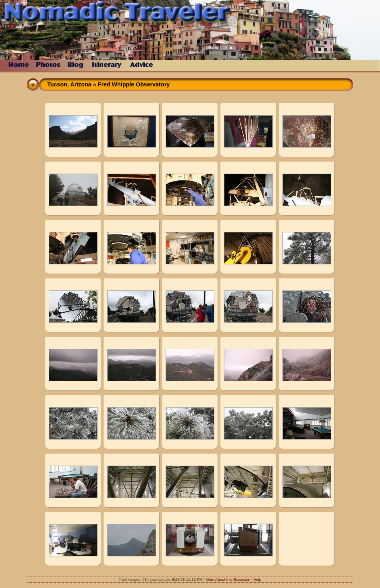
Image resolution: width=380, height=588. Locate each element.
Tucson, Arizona (69, 84)
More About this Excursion (228, 579)
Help (257, 579)
